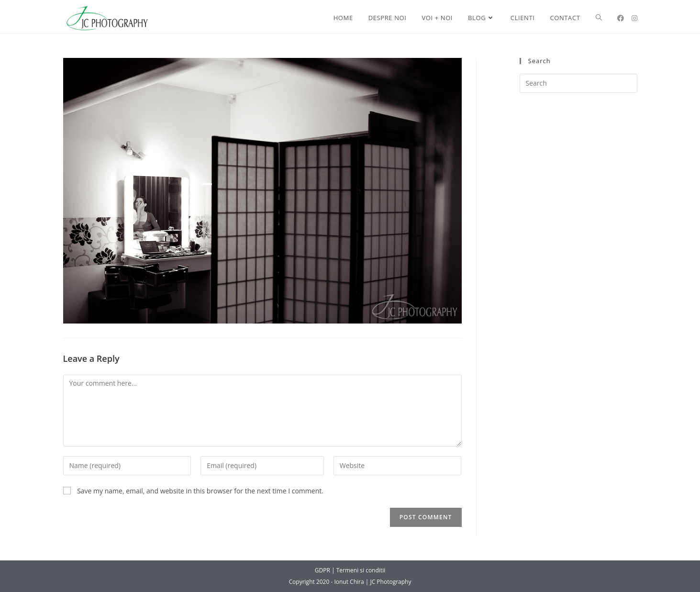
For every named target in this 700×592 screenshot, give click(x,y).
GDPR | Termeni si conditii (350, 570)
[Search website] (599, 18)
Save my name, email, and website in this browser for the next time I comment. (200, 491)
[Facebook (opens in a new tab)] (621, 18)
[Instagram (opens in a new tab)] (634, 18)
